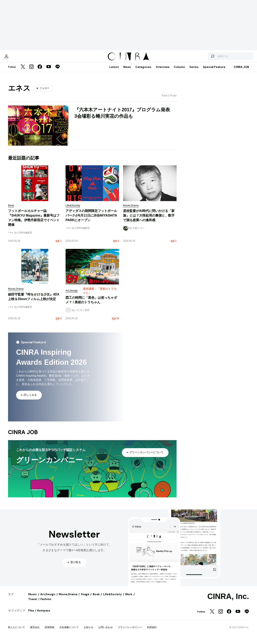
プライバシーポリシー (130, 631)
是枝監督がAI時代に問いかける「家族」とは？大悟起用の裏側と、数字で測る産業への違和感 (149, 219)
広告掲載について (69, 631)
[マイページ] (16, 58)
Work (129, 598)
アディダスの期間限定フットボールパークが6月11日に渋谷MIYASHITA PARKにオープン (91, 219)
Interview (163, 71)
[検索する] (202, 58)
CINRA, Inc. (228, 600)
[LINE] (58, 71)
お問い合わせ (106, 631)
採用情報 (49, 631)
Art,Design (48, 598)
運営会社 (35, 631)
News (127, 71)
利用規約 (152, 631)
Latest (114, 71)
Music (32, 598)
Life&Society (112, 598)
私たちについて (16, 631)
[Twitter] (23, 71)
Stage (85, 598)
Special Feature (214, 71)
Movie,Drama (68, 598)
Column (179, 71)
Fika (31, 614)
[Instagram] (31, 71)
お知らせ (88, 631)
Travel (33, 603)
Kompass (44, 614)
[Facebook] (40, 71)
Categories (143, 71)
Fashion (46, 603)
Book (96, 598)
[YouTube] (49, 71)
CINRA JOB (241, 71)
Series (194, 71)
